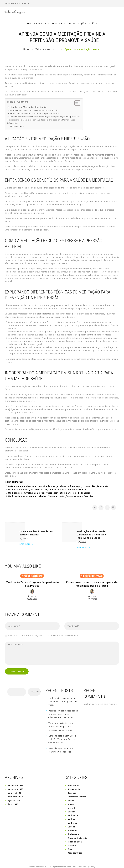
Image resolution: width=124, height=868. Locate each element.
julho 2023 (13, 800)
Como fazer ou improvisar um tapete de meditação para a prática (92, 579)
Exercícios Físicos (77, 792)
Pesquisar (36, 688)
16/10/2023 (57, 23)
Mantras (72, 807)
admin (34, 591)
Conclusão (13, 123)
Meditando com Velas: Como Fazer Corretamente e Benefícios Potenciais (49, 493)
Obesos (71, 822)
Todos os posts (43, 49)
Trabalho (72, 841)
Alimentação (74, 785)
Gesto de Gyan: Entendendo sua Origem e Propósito (62, 746)
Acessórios (73, 781)
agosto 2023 (14, 796)
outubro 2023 (15, 789)
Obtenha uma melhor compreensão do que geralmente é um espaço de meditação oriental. (59, 486)
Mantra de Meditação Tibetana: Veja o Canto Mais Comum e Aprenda (47, 490)
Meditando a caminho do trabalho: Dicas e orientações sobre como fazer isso (51, 496)
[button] (76, 103)
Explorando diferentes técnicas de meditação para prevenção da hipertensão (44, 117)
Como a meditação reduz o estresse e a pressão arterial (34, 114)
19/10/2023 (92, 594)
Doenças (72, 789)
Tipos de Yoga (75, 837)
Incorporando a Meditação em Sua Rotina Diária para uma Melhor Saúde (42, 120)
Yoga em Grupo (75, 849)
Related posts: (19, 126)
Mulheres (72, 818)
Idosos (71, 800)
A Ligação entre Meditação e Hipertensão (27, 107)
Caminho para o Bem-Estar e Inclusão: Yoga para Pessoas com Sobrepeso (62, 735)
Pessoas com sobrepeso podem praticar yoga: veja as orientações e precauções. (64, 710)
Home (26, 49)
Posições (72, 826)
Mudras (71, 815)
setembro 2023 (15, 792)
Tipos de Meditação (36, 23)
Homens (72, 796)
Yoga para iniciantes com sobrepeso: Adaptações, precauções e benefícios (61, 722)
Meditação (73, 811)
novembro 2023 (16, 785)
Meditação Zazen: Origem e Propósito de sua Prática (32, 579)
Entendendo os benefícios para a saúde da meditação (33, 111)
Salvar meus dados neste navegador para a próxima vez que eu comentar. (43, 631)
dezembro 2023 (16, 781)
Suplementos (74, 830)
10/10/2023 (32, 594)
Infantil (71, 803)
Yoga (70, 845)
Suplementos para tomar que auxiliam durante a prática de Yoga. (63, 697)
